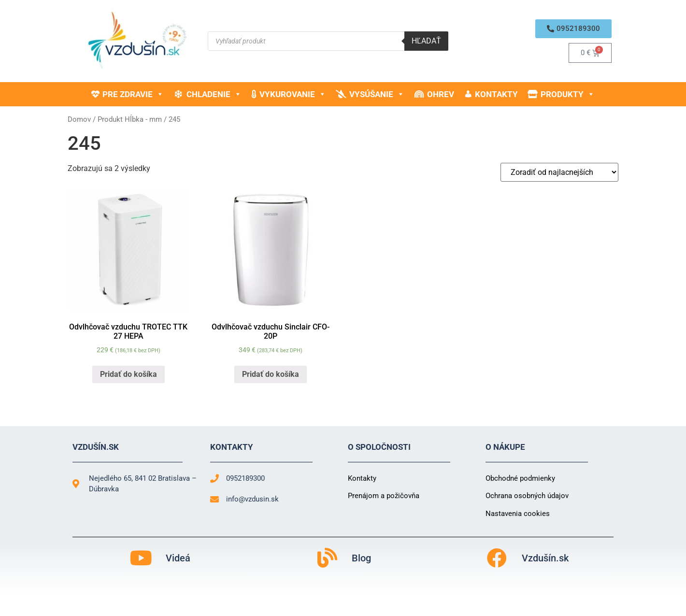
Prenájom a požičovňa (384, 496)
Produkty (568, 94)
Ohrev (441, 94)
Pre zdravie (133, 94)
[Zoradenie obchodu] (559, 172)
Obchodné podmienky (520, 478)
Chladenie (214, 94)
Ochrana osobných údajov (527, 496)
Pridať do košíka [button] (129, 374)
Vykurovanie (293, 94)
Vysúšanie (377, 94)
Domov (79, 119)
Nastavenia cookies (518, 514)
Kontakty (496, 94)
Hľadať (426, 41)
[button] (573, 29)
